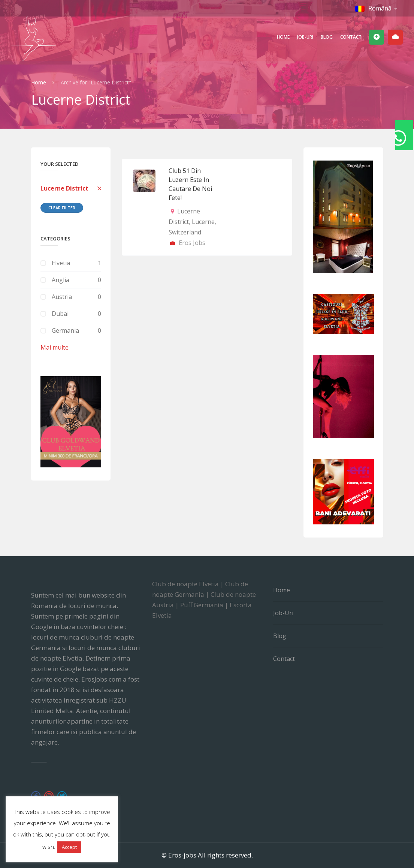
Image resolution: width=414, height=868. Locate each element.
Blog (327, 37)
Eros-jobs (182, 855)
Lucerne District (64, 188)
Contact (351, 37)
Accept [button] (69, 847)
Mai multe (55, 347)
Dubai (60, 314)
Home (283, 37)
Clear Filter (62, 208)
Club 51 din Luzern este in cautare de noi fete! (190, 184)
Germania (65, 330)
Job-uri (305, 37)
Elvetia (61, 263)
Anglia (61, 280)
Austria (62, 297)
